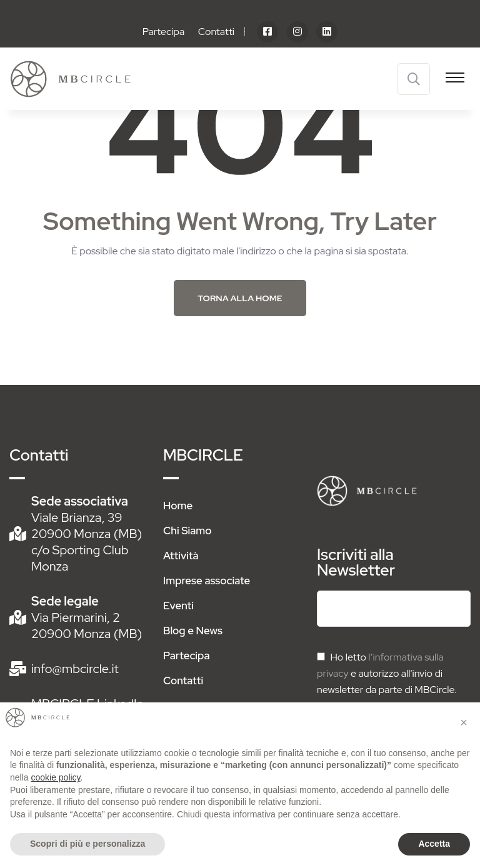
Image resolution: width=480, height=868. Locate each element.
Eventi (178, 606)
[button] (464, 722)
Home (178, 506)
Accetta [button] (434, 844)
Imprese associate (207, 581)
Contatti (216, 32)
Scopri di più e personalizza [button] (87, 844)
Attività (181, 556)
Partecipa (164, 32)
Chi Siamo (187, 531)
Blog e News (193, 631)
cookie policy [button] (55, 777)
